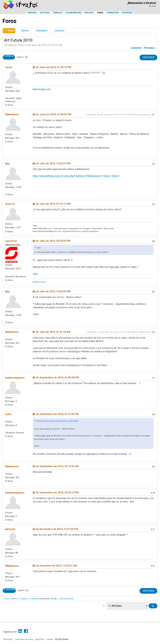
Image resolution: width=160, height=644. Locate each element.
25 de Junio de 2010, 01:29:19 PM (52, 67)
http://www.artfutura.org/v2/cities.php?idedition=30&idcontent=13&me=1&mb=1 (77, 176)
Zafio (8, 414)
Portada (32, 13)
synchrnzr (11, 241)
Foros (100, 13)
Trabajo (57, 13)
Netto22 (10, 529)
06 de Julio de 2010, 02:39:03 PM (51, 241)
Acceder (152, 6)
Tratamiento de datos (24, 639)
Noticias (45, 13)
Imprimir (148, 57)
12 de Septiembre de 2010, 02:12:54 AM (56, 466)
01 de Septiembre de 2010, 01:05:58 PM (56, 378)
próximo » (150, 48)
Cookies (50, 639)
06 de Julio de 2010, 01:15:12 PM (51, 204)
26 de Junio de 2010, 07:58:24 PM (52, 114)
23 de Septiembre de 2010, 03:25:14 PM (56, 493)
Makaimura (12, 114)
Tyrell (9, 67)
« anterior (136, 48)
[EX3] (54, 599)
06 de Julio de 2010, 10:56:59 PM (51, 291)
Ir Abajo (9, 56)
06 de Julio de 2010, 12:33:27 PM (51, 163)
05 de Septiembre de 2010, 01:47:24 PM (56, 414)
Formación (113, 13)
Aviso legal (8, 639)
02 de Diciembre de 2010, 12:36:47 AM (55, 566)
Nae (7, 164)
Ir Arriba (9, 589)
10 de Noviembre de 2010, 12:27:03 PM (55, 529)
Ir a (104, 605)
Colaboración (73, 13)
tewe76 (10, 204)
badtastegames (15, 378)
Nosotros (127, 13)
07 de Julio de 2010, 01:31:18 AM (51, 332)
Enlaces (89, 13)
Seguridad (40, 639)
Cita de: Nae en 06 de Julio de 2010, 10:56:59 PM (57, 421)
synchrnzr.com (39, 282)
